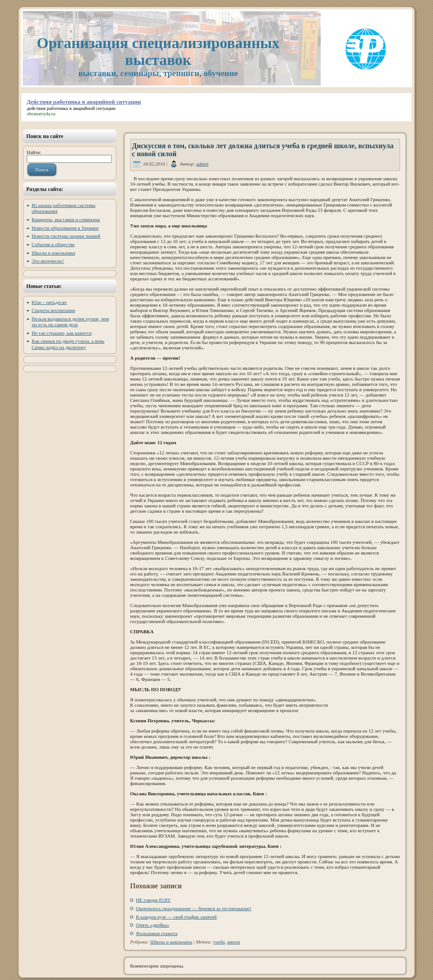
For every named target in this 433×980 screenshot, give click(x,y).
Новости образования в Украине (65, 228)
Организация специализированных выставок (158, 51)
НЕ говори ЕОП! (153, 900)
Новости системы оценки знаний (66, 236)
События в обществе (53, 244)
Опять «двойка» (153, 925)
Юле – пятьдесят (49, 302)
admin (202, 164)
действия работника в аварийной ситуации (71, 108)
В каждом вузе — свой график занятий (176, 917)
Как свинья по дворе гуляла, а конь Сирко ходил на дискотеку (68, 344)
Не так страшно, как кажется (62, 333)
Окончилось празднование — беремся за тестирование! (194, 908)
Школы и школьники (53, 253)
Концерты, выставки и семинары (66, 219)
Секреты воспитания (53, 310)
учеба (219, 942)
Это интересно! (48, 261)
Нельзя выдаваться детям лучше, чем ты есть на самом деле (70, 322)
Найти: (34, 152)
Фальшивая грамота (157, 933)
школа (234, 942)
